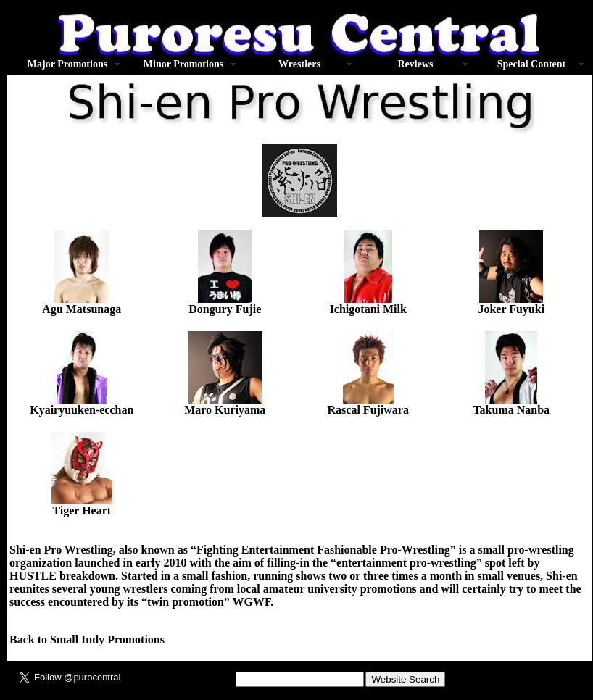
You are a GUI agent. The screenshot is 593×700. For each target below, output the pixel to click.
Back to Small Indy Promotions (87, 639)
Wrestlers (299, 64)
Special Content (532, 64)
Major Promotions (67, 64)
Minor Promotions (183, 64)
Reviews (416, 64)
